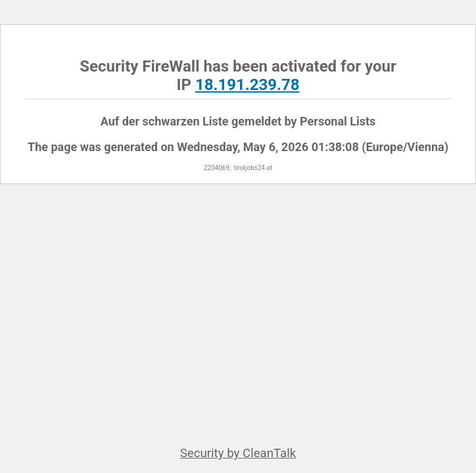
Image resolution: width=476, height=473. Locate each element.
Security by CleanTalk (238, 453)
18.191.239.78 (248, 85)
